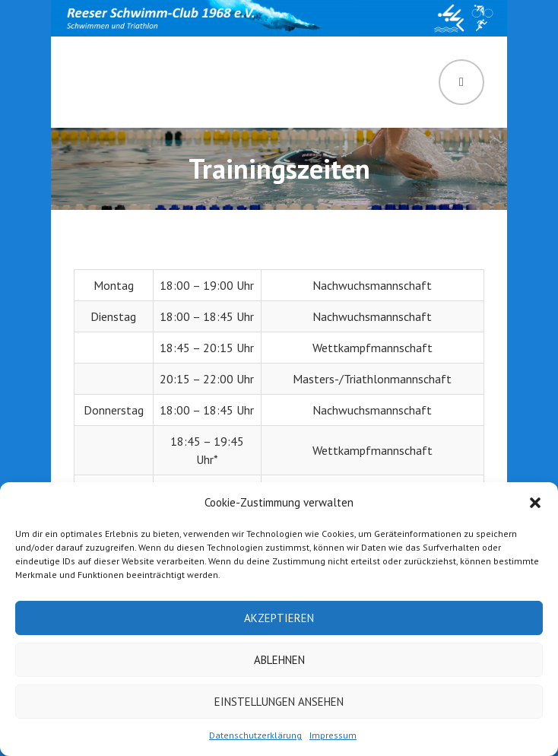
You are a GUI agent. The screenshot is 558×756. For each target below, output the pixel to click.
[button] (535, 503)
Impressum (333, 735)
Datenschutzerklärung (255, 735)
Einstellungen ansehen (279, 702)
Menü (461, 82)
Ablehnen (279, 660)
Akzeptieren (279, 618)
